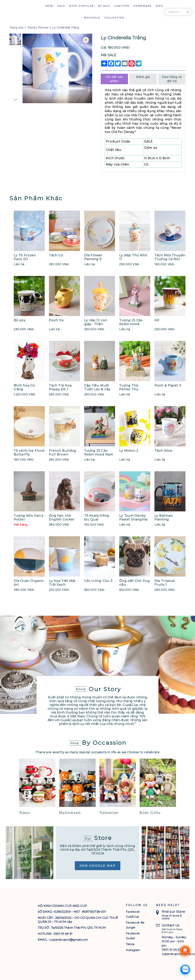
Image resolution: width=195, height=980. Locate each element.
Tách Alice (163, 451)
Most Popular (81, 6)
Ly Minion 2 (129, 451)
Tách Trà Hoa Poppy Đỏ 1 (60, 387)
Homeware (142, 6)
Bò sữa (19, 320)
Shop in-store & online (172, 917)
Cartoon (122, 6)
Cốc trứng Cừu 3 (98, 581)
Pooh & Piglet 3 (168, 385)
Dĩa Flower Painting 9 (93, 257)
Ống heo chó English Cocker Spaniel (62, 519)
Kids (159, 6)
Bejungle (92, 18)
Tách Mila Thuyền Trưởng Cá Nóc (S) (170, 259)
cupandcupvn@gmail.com (69, 940)
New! (50, 6)
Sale (61, 6)
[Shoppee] (185, 951)
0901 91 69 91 (63, 934)
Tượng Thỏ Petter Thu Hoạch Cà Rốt (131, 389)
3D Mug (104, 6)
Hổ (157, 320)
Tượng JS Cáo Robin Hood (131, 322)
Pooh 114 (56, 320)
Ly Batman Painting (164, 518)
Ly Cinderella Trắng (66, 28)
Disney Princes (38, 28)
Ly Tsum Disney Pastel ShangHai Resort (133, 519)
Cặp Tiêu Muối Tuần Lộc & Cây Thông (97, 389)
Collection (114, 18)
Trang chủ (16, 28)
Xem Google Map (98, 866)
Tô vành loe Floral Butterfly (29, 453)
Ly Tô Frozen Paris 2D (25, 257)
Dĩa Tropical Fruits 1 (165, 583)
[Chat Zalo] (185, 970)
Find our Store (173, 912)
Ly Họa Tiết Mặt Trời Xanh (62, 583)
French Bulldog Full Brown (63, 453)
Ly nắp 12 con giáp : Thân (96, 322)
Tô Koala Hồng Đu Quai (97, 518)
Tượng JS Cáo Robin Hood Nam (99, 453)
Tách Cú (56, 255)
